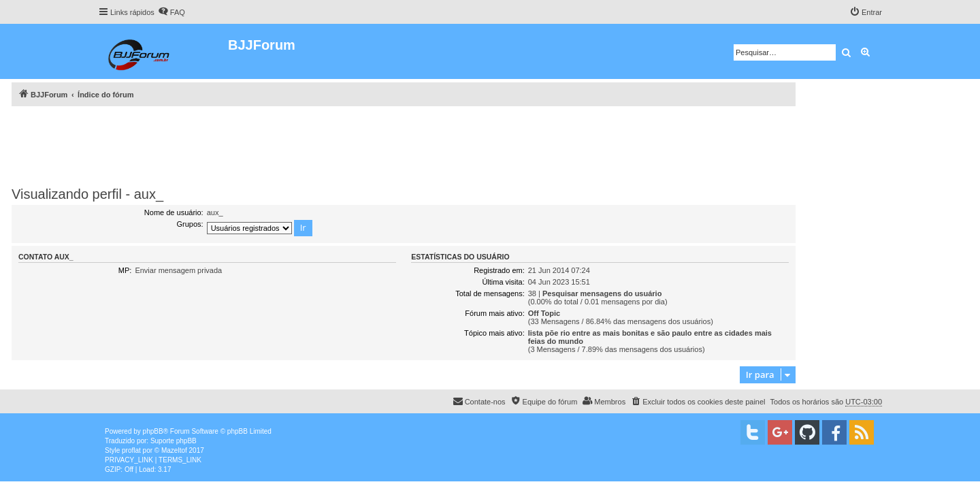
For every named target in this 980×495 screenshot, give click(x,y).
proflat (131, 450)
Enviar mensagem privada (178, 270)
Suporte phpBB (174, 441)
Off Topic (544, 313)
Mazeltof (174, 450)
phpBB (153, 431)
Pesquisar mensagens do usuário (602, 293)
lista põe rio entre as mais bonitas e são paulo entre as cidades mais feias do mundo (650, 337)
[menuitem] (171, 12)
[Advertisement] (404, 144)
